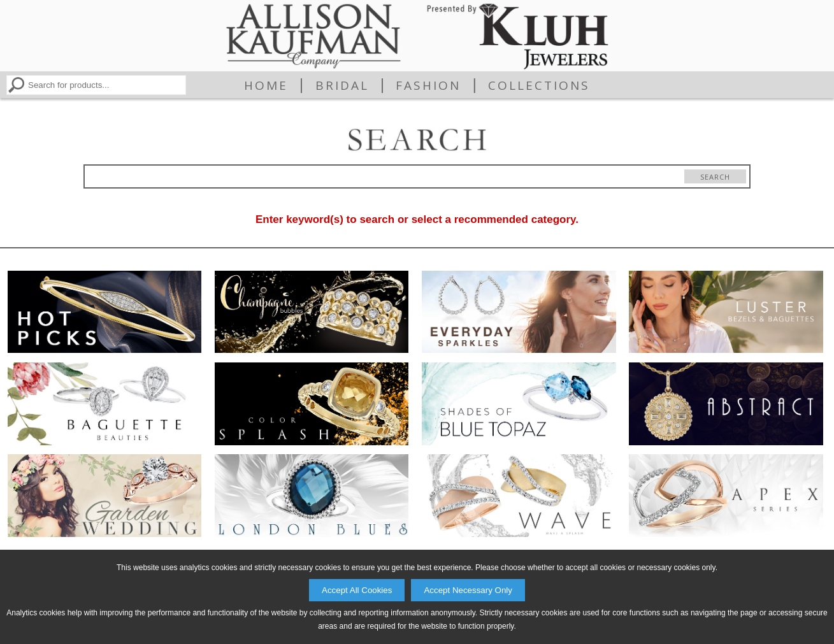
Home (266, 85)
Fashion (428, 85)
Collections (539, 85)
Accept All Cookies (357, 590)
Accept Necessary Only (468, 590)
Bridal (342, 85)
